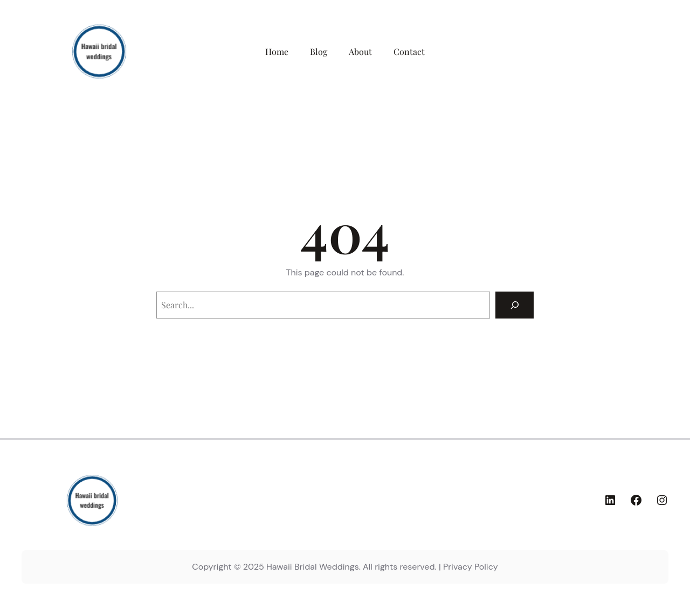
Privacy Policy (471, 567)
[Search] (515, 305)
